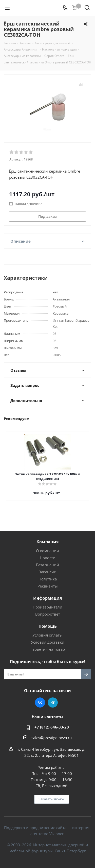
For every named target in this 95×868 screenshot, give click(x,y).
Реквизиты (48, 586)
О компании (48, 551)
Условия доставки (48, 642)
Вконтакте (40, 702)
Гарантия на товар (48, 649)
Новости (48, 558)
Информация (48, 598)
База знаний (48, 565)
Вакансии (48, 572)
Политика (48, 579)
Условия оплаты (48, 635)
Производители (48, 607)
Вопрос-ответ (48, 614)
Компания (48, 542)
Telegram (53, 702)
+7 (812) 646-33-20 (52, 727)
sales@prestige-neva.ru (52, 738)
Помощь (48, 626)
